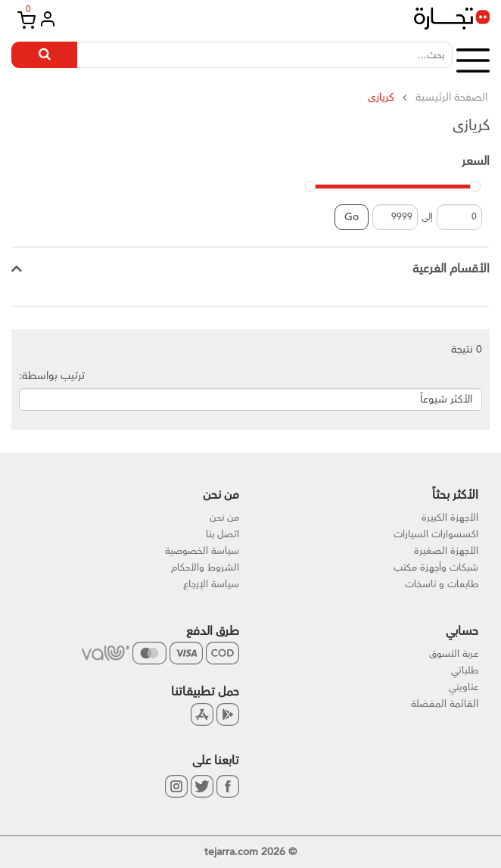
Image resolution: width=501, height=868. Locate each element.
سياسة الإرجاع (211, 584)
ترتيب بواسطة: (52, 376)
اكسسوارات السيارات (436, 534)
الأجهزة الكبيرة (450, 518)
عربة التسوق (454, 654)
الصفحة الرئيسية (451, 98)
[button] (473, 59)
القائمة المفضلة (445, 704)
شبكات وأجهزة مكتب (436, 568)
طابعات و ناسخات (442, 584)
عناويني (464, 687)
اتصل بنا (222, 534)
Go (352, 217)
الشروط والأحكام (205, 568)
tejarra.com (231, 852)
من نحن (224, 518)
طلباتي (465, 670)
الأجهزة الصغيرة (446, 551)
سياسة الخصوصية (202, 551)
